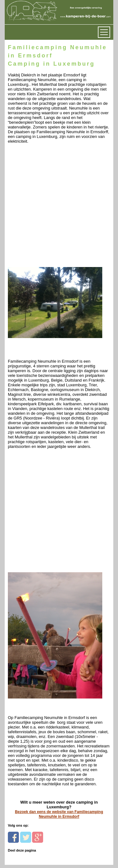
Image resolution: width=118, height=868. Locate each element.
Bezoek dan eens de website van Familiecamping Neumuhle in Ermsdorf (59, 814)
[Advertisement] (59, 207)
